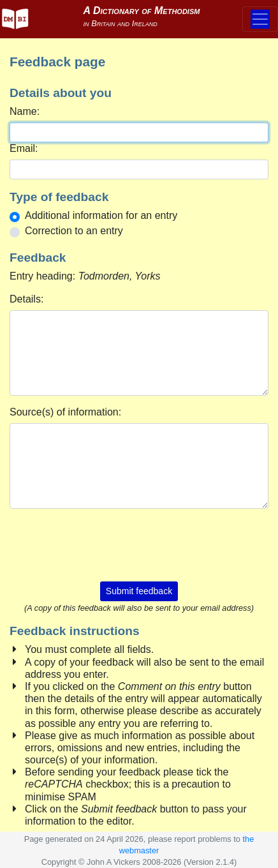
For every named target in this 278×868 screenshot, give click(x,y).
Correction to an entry (74, 231)
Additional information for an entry (101, 215)
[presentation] (139, 544)
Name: (25, 111)
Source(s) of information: (65, 412)
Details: (26, 299)
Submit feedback (139, 591)
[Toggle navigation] (260, 19)
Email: (24, 148)
